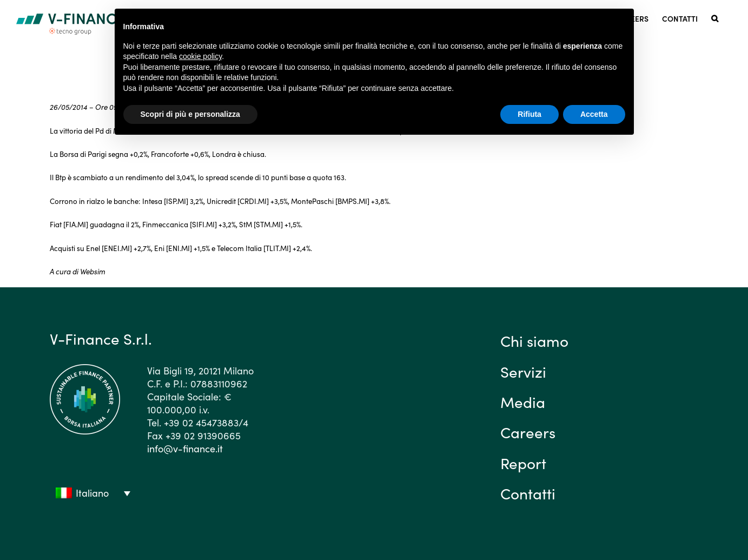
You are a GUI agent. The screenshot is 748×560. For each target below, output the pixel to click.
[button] (715, 18)
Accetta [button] (594, 114)
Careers (528, 432)
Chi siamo (534, 340)
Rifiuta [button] (529, 114)
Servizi (523, 371)
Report (523, 463)
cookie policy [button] (200, 56)
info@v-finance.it (185, 448)
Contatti (528, 493)
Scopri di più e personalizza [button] (190, 114)
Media (523, 401)
